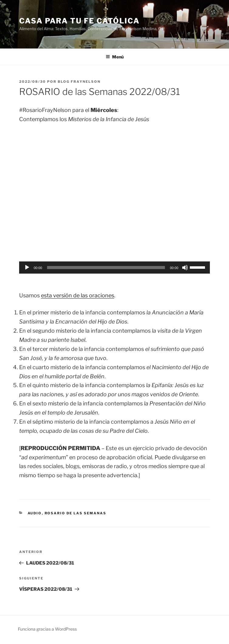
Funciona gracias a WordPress (47, 629)
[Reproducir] (27, 268)
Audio (35, 513)
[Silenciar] (185, 268)
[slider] (106, 268)
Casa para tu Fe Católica (79, 21)
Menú (115, 57)
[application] (114, 268)
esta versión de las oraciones (78, 295)
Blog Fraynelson (79, 82)
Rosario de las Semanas (76, 513)
